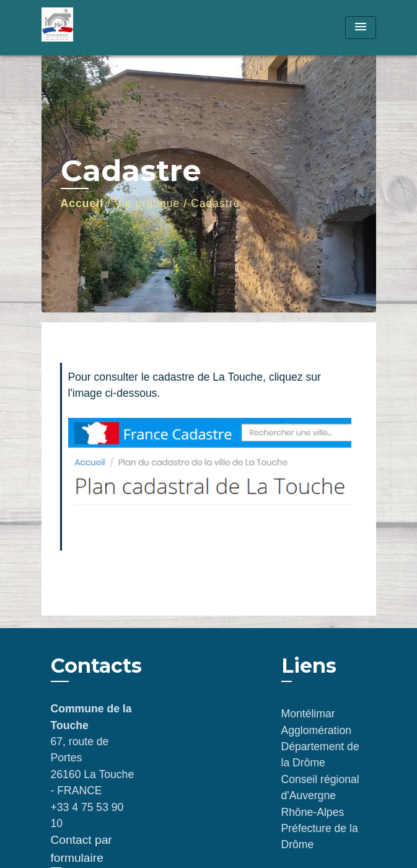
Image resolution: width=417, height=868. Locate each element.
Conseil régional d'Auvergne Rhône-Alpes (320, 796)
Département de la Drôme (320, 755)
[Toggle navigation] (361, 28)
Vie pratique (147, 203)
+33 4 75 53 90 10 (87, 815)
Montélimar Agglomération (316, 722)
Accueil (82, 203)
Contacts (96, 666)
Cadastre (215, 203)
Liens (309, 666)
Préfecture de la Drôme (320, 836)
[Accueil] (88, 28)
